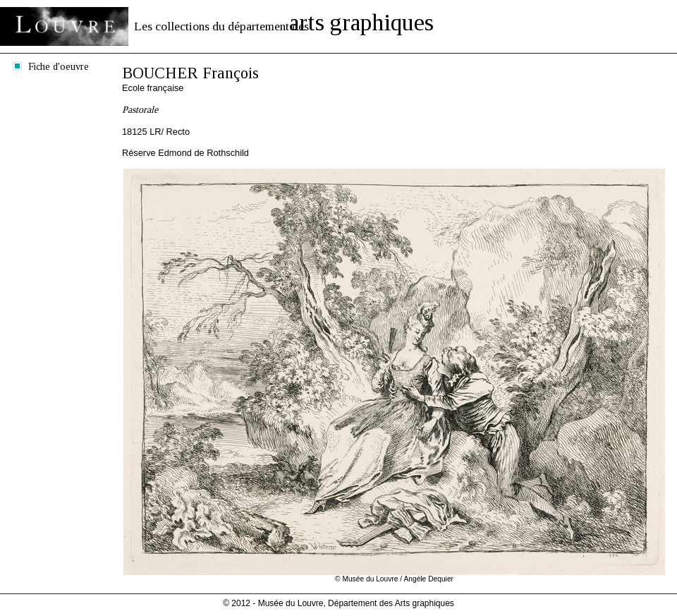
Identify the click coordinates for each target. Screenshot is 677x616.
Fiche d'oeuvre (59, 66)
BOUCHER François (190, 73)
